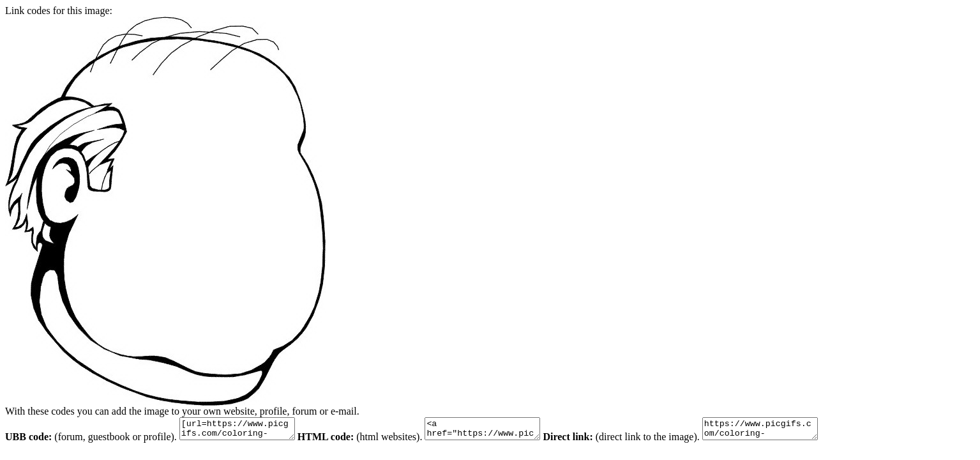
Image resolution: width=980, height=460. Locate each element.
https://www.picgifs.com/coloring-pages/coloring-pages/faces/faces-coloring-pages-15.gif (792, 431)
